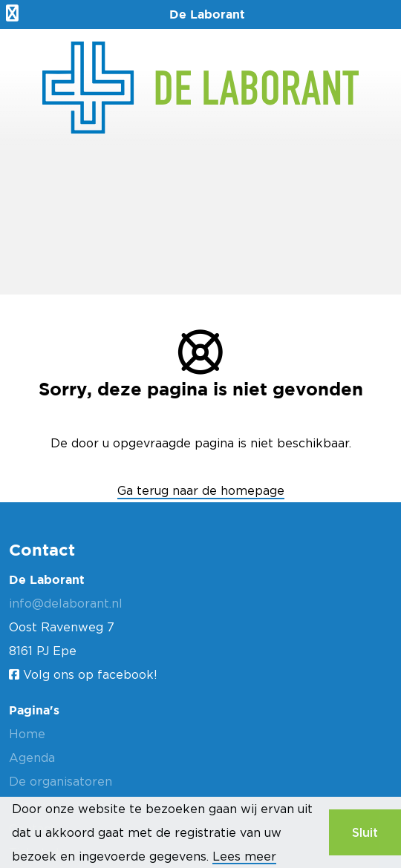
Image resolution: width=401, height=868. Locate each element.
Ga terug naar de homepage (201, 490)
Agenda (32, 757)
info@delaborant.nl (66, 603)
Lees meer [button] (244, 857)
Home (27, 734)
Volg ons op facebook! (83, 674)
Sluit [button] (365, 832)
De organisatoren (61, 781)
